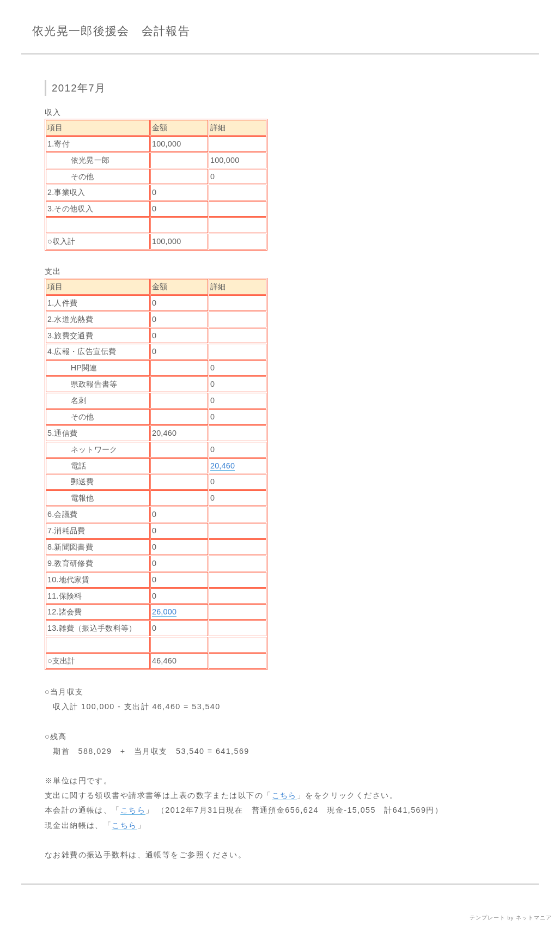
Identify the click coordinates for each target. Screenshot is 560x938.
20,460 (223, 466)
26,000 (164, 612)
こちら (284, 795)
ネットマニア (534, 918)
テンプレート (488, 918)
